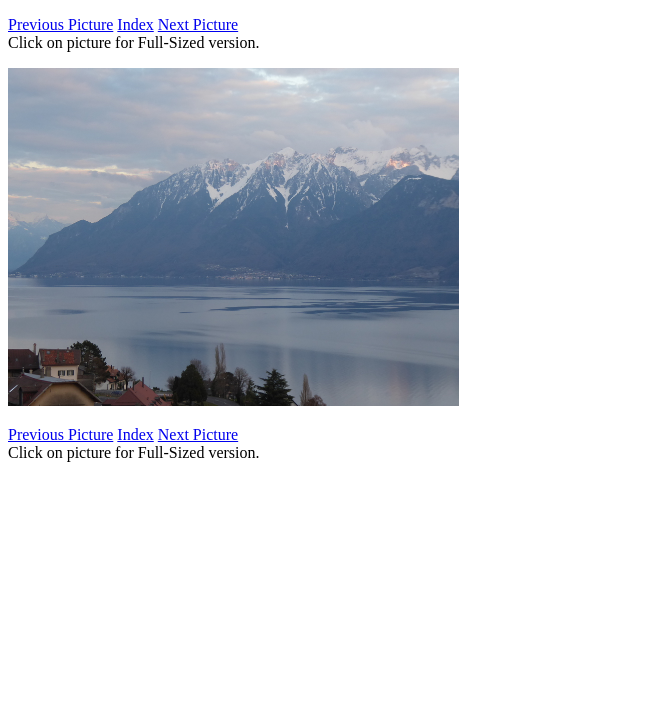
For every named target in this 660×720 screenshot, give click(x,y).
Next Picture (198, 24)
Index (135, 24)
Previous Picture (60, 24)
